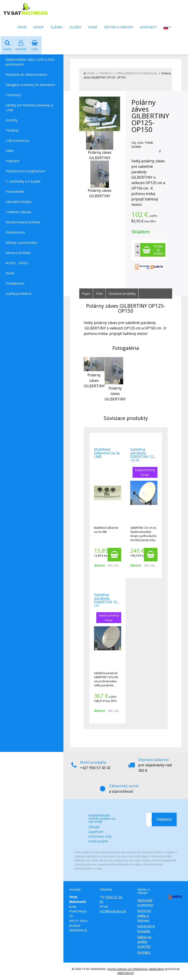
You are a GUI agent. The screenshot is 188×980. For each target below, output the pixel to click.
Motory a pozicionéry (21, 243)
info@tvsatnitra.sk (113, 911)
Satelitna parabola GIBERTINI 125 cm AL (143, 455)
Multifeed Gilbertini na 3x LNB (107, 453)
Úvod (22, 27)
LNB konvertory (17, 141)
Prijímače (12, 161)
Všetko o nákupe (118, 27)
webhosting (156, 969)
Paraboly (12, 130)
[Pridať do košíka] (153, 250)
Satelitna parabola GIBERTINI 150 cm (107, 600)
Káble (10, 151)
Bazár (10, 273)
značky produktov (19, 294)
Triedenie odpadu (18, 212)
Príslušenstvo (15, 233)
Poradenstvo (15, 284)
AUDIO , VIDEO (17, 263)
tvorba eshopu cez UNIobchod (128, 969)
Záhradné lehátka (18, 202)
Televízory (13, 95)
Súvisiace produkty (122, 294)
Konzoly (12, 120)
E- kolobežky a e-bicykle (23, 182)
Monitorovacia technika (23, 222)
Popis (86, 294)
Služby (75, 27)
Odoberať (164, 820)
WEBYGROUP (126, 973)
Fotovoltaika (15, 192)
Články (57, 27)
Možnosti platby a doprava (144, 916)
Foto (99, 294)
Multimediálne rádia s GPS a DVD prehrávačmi (30, 62)
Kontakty (148, 27)
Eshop (39, 27)
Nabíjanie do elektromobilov (26, 75)
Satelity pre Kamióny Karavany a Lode (29, 108)
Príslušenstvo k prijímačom (25, 171)
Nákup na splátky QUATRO (144, 942)
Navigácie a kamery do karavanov (30, 85)
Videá (93, 27)
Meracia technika (18, 253)
